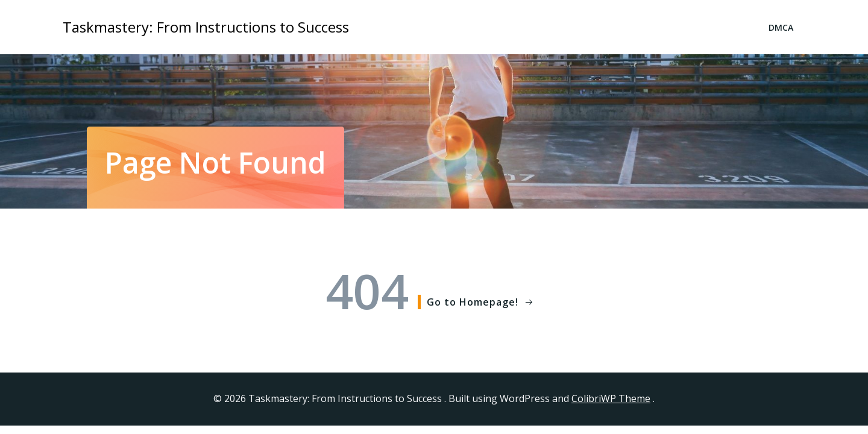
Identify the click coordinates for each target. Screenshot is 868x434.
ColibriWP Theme (611, 398)
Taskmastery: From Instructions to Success (206, 27)
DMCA (781, 27)
